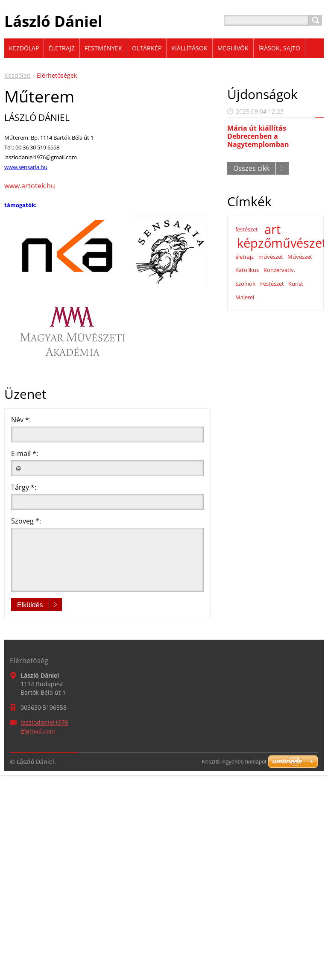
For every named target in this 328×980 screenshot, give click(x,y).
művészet (271, 257)
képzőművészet (282, 243)
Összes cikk (251, 168)
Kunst (296, 284)
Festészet (272, 284)
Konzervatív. (279, 270)
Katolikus (247, 270)
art (272, 229)
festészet (247, 229)
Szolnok (245, 284)
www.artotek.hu (30, 186)
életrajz (245, 257)
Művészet (300, 257)
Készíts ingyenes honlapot (234, 762)
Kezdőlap (18, 75)
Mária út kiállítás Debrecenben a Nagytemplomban (258, 136)
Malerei (245, 297)
